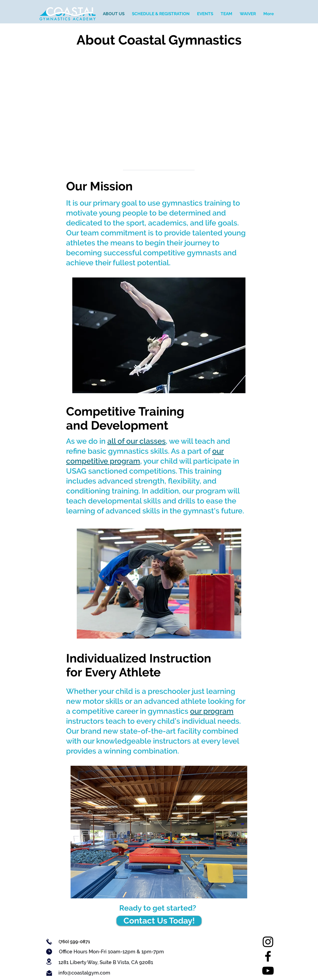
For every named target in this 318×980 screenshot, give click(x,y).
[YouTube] (268, 971)
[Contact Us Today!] (159, 921)
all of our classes (137, 441)
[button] (111, 952)
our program (212, 711)
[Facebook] (268, 956)
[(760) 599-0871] (74, 942)
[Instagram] (268, 942)
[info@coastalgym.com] (84, 973)
